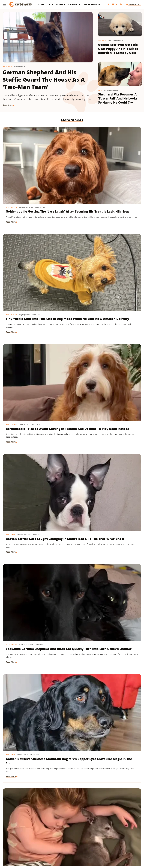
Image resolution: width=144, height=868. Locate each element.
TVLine (37, 849)
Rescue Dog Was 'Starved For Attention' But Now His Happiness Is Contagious (118, 699)
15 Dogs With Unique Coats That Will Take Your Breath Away (116, 465)
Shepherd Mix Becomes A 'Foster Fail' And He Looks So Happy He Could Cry (118, 98)
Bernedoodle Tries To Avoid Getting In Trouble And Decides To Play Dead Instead (119, 164)
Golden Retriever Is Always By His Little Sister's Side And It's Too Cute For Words (69, 623)
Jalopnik (28, 849)
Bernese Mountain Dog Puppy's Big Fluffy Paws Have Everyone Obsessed (24, 391)
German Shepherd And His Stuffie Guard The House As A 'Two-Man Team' (44, 80)
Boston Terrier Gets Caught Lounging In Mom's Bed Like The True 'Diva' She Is (21, 240)
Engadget (18, 849)
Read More (8, 105)
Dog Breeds (7, 67)
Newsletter (133, 4)
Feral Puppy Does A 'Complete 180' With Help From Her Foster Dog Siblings (117, 545)
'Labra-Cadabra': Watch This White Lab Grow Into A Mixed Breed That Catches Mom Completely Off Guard (72, 469)
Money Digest (79, 849)
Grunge (53, 849)
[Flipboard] (117, 4)
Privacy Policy (83, 834)
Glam (45, 849)
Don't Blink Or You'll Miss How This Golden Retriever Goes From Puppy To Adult (117, 774)
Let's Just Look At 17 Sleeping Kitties (22, 541)
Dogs (41, 4)
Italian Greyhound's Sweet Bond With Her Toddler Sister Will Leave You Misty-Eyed (23, 314)
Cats (50, 4)
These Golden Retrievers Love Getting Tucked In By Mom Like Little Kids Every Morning (72, 547)
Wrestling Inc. (124, 849)
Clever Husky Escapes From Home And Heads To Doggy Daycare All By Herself (25, 623)
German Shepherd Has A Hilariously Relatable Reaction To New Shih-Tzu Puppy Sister (72, 391)
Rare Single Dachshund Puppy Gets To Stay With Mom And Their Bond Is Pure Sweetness (71, 699)
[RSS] (121, 4)
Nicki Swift (92, 849)
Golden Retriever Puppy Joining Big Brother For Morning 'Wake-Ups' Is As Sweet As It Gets (24, 699)
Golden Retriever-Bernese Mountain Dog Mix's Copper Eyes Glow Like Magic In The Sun (119, 240)
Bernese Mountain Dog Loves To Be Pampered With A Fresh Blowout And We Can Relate (118, 623)
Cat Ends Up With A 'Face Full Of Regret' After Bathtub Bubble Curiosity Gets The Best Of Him (118, 316)
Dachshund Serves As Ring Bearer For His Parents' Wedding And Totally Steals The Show (24, 774)
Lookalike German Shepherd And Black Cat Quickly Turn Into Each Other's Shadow (72, 240)
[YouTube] (113, 4)
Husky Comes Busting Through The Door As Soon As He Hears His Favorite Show (117, 391)
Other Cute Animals (68, 4)
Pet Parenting (92, 4)
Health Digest (64, 849)
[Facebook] (109, 4)
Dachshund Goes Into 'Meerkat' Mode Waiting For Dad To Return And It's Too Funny (72, 314)
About (56, 834)
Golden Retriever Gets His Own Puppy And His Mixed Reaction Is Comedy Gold (118, 49)
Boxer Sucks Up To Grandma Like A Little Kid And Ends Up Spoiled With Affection (24, 467)
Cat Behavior (59, 230)
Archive (67, 834)
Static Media (58, 839)
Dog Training (106, 154)
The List (103, 849)
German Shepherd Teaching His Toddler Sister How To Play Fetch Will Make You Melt (69, 777)
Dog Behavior (12, 154)
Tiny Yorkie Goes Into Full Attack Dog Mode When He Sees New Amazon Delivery (70, 164)
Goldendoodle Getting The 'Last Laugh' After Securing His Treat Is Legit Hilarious (23, 164)
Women (112, 849)
